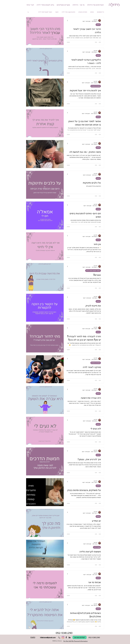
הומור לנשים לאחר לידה (45, 12)
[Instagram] (63, 637)
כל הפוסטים (100, 12)
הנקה (57, 12)
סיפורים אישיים (83, 12)
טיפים (92, 12)
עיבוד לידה (97, 547)
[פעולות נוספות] (67, 20)
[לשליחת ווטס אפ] (80, 637)
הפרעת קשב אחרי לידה (68, 12)
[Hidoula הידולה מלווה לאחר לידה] (70, 637)
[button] (28, 12)
